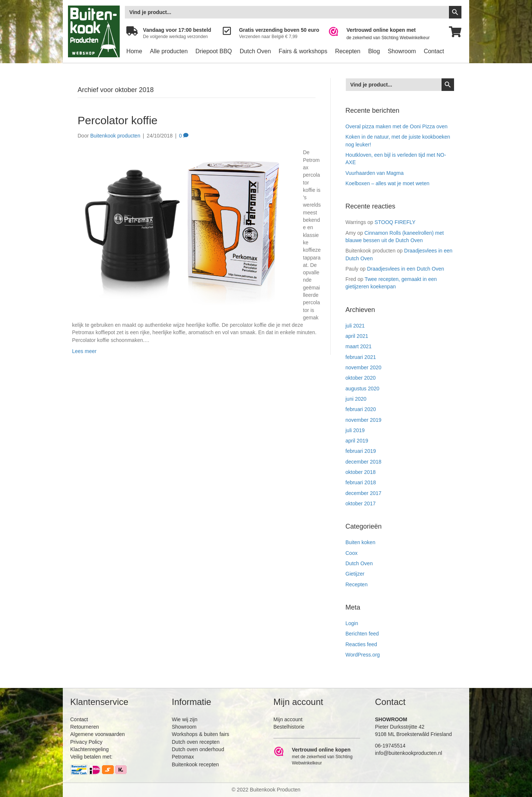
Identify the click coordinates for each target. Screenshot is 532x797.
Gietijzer (355, 574)
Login (352, 623)
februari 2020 (361, 409)
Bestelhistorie (289, 727)
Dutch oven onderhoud (198, 749)
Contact (434, 51)
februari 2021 (361, 357)
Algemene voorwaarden (98, 734)
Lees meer (84, 351)
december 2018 (363, 462)
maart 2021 (359, 346)
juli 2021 (355, 326)
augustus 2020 (362, 389)
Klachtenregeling (89, 749)
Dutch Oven (255, 51)
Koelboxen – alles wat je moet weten (387, 183)
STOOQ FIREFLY (395, 222)
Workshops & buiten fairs (200, 734)
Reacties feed (361, 644)
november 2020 (363, 367)
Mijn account (288, 719)
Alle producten (169, 51)
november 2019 (363, 420)
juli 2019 (355, 430)
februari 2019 (361, 451)
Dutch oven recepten (196, 742)
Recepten (348, 51)
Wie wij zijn (185, 719)
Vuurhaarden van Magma (374, 173)
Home (134, 51)
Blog (374, 51)
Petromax (183, 757)
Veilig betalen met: (91, 757)
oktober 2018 (361, 472)
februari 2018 (361, 482)
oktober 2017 (361, 503)
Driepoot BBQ (214, 51)
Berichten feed (362, 634)
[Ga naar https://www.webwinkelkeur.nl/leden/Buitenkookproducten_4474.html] (384, 34)
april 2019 (357, 441)
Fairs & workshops (303, 51)
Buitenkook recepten (195, 764)
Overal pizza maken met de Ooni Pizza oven (396, 126)
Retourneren (85, 727)
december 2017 (363, 493)
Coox (352, 553)
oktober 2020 (361, 378)
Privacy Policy (86, 742)
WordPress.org (363, 655)
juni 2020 (356, 399)
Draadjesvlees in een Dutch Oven (405, 269)
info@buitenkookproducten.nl (409, 753)
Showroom (402, 51)
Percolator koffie (117, 120)
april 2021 (357, 336)
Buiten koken (360, 542)
